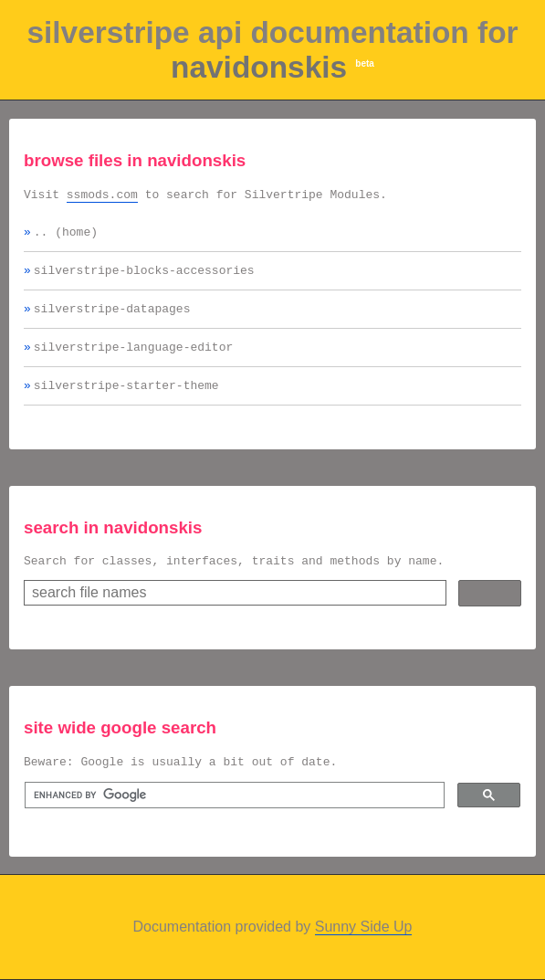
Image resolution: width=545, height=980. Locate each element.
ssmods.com (102, 196)
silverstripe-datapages (112, 319)
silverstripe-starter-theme (126, 401)
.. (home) (66, 237)
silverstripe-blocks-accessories (144, 278)
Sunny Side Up (364, 946)
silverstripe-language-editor (133, 360)
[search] (233, 817)
